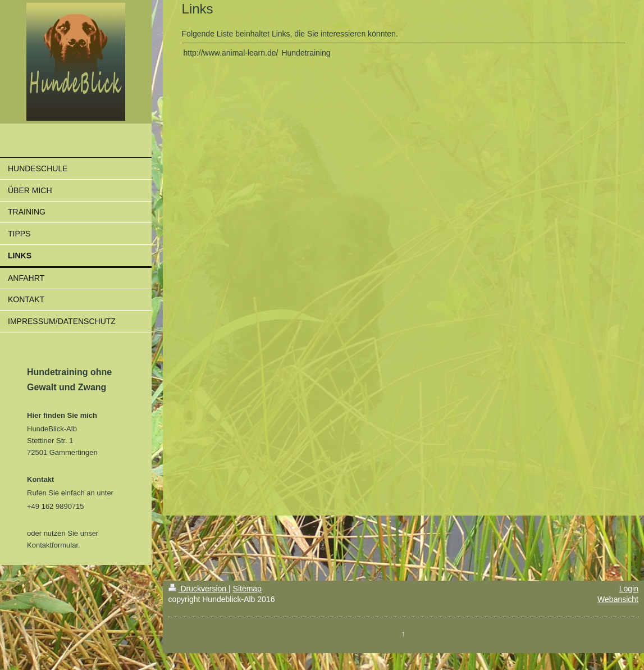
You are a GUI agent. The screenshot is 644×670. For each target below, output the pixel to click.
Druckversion (198, 589)
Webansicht (618, 599)
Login (629, 589)
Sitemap (247, 589)
